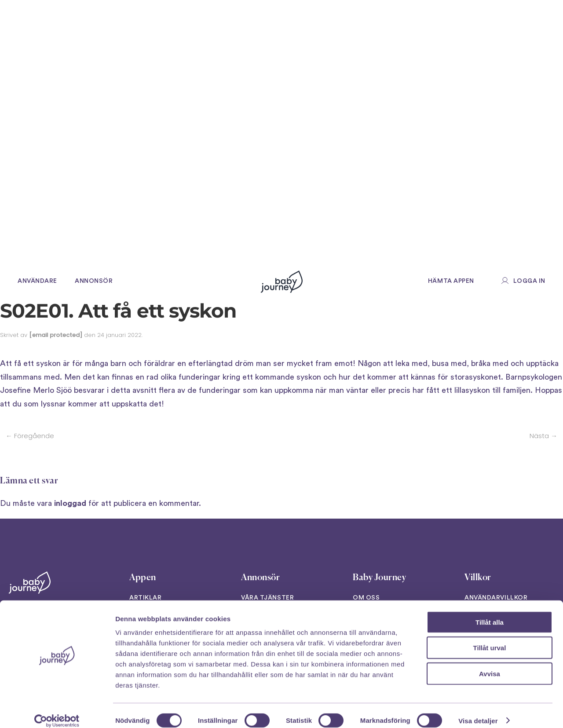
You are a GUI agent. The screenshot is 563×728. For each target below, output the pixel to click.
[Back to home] (282, 282)
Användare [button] (37, 281)
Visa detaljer (478, 711)
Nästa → (543, 436)
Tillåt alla (490, 612)
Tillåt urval (490, 638)
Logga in (529, 281)
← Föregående (30, 436)
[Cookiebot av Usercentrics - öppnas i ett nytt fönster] (57, 711)
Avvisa (490, 664)
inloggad (70, 503)
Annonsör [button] (94, 281)
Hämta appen (451, 281)
